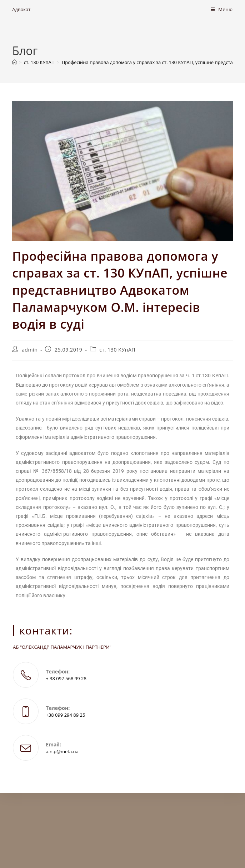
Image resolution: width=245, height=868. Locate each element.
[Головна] (14, 62)
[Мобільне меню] (222, 9)
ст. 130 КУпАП (117, 350)
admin (30, 350)
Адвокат (21, 9)
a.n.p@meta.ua (62, 751)
